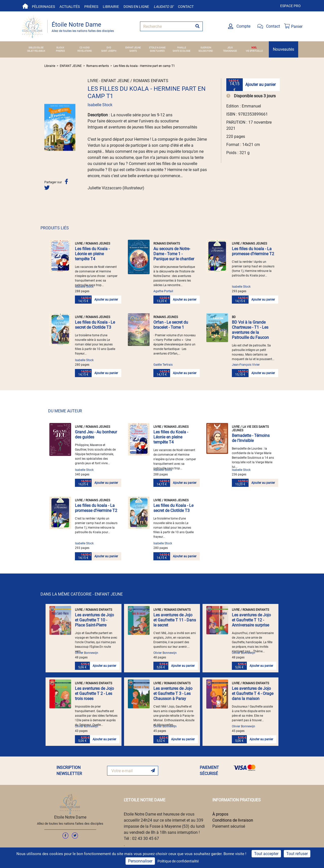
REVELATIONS (85, 51)
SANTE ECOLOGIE (181, 51)
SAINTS (133, 51)
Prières (91, 7)
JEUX (230, 48)
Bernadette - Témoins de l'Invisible (251, 438)
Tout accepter (266, 854)
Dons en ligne (136, 7)
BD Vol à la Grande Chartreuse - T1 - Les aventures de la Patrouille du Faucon (250, 330)
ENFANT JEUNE (133, 48)
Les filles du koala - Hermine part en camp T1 (144, 66)
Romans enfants (98, 66)
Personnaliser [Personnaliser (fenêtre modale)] (140, 861)
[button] (47, 127)
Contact (186, 7)
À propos (220, 814)
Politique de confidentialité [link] (178, 861)
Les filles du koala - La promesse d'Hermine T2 (253, 251)
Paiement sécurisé (229, 826)
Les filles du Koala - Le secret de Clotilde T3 (95, 325)
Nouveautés (283, 49)
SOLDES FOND (206, 51)
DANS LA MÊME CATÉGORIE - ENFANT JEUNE (82, 594)
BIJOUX (60, 48)
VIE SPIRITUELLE (254, 51)
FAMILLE (182, 48)
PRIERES (60, 51)
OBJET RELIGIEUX (36, 51)
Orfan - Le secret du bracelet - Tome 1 (171, 325)
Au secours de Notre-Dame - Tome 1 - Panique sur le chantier (174, 254)
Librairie (111, 7)
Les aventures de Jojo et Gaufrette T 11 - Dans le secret (175, 620)
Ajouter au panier (260, 85)
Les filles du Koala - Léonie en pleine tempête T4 (92, 254)
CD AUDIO (85, 48)
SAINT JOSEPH (109, 51)
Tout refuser (297, 854)
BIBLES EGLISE (36, 48)
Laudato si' (164, 7)
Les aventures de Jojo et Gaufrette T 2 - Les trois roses (94, 694)
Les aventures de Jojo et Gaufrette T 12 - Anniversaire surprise (251, 620)
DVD (109, 48)
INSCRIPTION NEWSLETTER (69, 771)
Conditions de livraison (233, 820)
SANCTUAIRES (157, 51)
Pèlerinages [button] (43, 7)
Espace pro (290, 6)
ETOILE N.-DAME (157, 48)
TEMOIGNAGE (230, 51)
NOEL (254, 48)
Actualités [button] (70, 7)
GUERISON (206, 48)
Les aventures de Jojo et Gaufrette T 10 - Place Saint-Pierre (94, 620)
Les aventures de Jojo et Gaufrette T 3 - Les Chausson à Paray (173, 694)
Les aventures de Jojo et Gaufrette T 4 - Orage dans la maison (253, 694)
